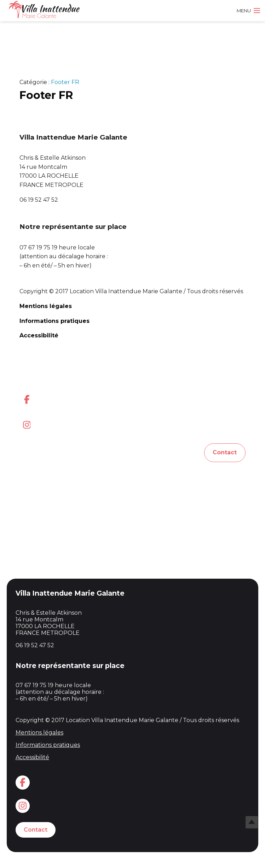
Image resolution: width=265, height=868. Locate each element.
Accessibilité (39, 335)
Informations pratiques (54, 321)
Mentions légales (46, 306)
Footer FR (65, 82)
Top (252, 822)
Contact (225, 452)
